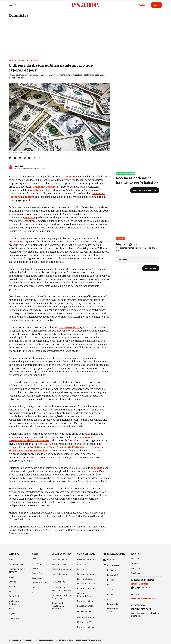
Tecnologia (37, 578)
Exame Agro (37, 573)
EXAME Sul (82, 564)
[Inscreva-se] (151, 268)
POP (34, 592)
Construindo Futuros (87, 574)
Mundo (35, 554)
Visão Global (33, 60)
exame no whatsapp (126, 173)
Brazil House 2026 (86, 560)
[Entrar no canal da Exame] (145, 190)
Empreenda (113, 604)
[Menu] (11, 5)
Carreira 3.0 (113, 575)
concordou (97, 468)
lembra (30, 197)
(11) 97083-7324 (143, 609)
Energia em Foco (85, 579)
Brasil (11, 577)
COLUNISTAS (14, 618)
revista (111, 560)
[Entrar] (156, 5)
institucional (15, 640)
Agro (109, 599)
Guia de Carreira (59, 574)
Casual (35, 559)
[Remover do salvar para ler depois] (39, 158)
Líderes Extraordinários (84, 595)
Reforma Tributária (86, 589)
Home (11, 60)
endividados (16, 242)
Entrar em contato (140, 584)
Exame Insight (15, 596)
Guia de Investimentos (62, 569)
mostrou (30, 217)
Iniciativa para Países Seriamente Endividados (59, 447)
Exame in (111, 570)
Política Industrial (85, 606)
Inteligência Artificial (14, 602)
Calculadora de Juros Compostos (61, 597)
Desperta (121, 239)
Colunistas (19, 15)
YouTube (135, 559)
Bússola (81, 569)
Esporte (36, 568)
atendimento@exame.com (143, 598)
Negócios (13, 614)
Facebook (135, 573)
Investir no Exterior (86, 584)
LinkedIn (135, 563)
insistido (36, 190)
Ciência (35, 588)
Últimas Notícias (16, 564)
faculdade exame (116, 554)
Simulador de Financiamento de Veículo (59, 606)
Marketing (37, 563)
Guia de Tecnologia (60, 564)
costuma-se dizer (69, 327)
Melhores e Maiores (86, 617)
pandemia (71, 177)
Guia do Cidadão (59, 560)
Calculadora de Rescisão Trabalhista (61, 589)
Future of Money (39, 583)
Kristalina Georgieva (46, 187)
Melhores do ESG (85, 622)
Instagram (136, 568)
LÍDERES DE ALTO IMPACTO (17, 571)
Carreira (12, 582)
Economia (13, 587)
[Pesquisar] (16, 5)
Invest (11, 609)
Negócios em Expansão (88, 627)
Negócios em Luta (85, 601)
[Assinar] (142, 5)
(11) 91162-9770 (143, 588)
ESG (11, 591)
